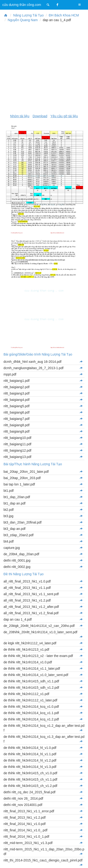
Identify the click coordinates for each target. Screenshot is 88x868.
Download (40, 116)
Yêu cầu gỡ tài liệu (64, 116)
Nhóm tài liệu (20, 116)
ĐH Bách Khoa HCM (64, 15)
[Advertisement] (44, 68)
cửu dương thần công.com (22, 5)
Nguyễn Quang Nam (23, 20)
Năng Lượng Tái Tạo (28, 15)
